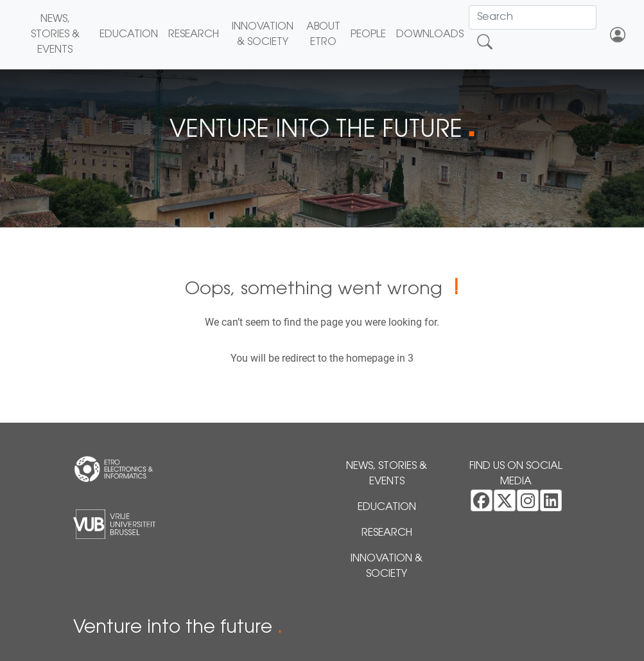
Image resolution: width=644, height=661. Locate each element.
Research (194, 35)
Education (129, 35)
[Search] (533, 17)
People (368, 35)
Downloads (430, 35)
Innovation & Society (263, 35)
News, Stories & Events (55, 35)
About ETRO (323, 35)
